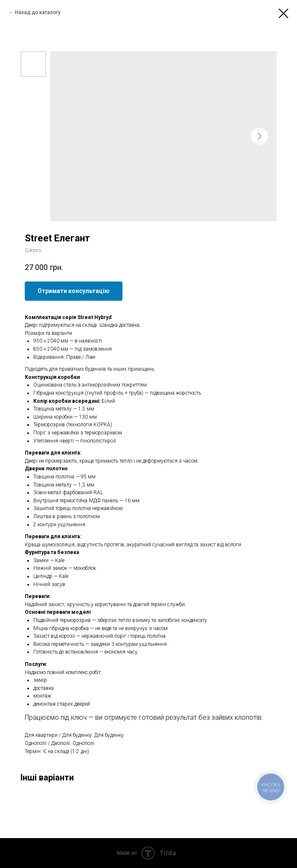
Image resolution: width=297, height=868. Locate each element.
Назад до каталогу (38, 12)
